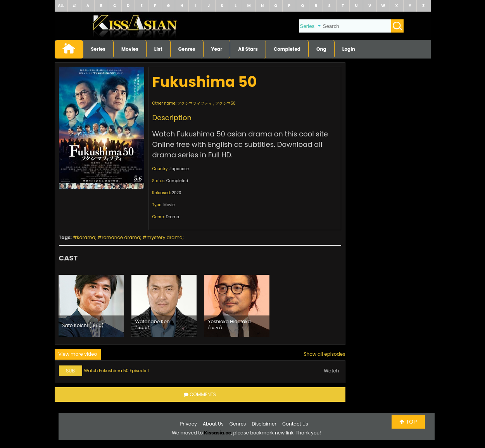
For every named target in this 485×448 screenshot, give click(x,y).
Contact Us (295, 424)
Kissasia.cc (217, 433)
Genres (187, 49)
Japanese (179, 169)
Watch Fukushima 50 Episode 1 (117, 370)
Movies (130, 49)
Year (217, 49)
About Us (213, 424)
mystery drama (165, 237)
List (158, 49)
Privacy (189, 424)
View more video (78, 354)
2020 (176, 193)
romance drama (121, 237)
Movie (169, 205)
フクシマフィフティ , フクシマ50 (206, 103)
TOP (408, 422)
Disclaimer (264, 424)
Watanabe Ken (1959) (153, 324)
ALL (61, 6)
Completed (287, 49)
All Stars (248, 49)
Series (98, 49)
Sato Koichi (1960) (83, 325)
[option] (91, 306)
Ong (321, 49)
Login (349, 49)
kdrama (86, 237)
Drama (173, 217)
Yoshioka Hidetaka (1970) (230, 324)
